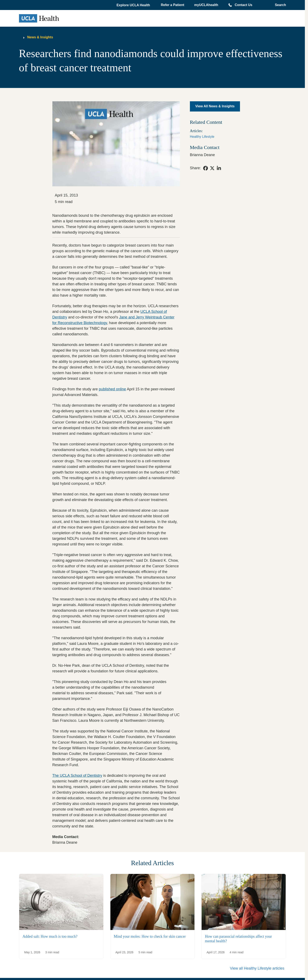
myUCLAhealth (206, 5)
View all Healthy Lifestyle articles (257, 968)
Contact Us (244, 5)
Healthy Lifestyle (202, 137)
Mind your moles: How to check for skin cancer (150, 936)
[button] (134, 5)
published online (112, 389)
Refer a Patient (173, 5)
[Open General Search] (279, 5)
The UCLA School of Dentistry (77, 776)
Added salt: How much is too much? (50, 936)
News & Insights (40, 37)
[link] (206, 168)
